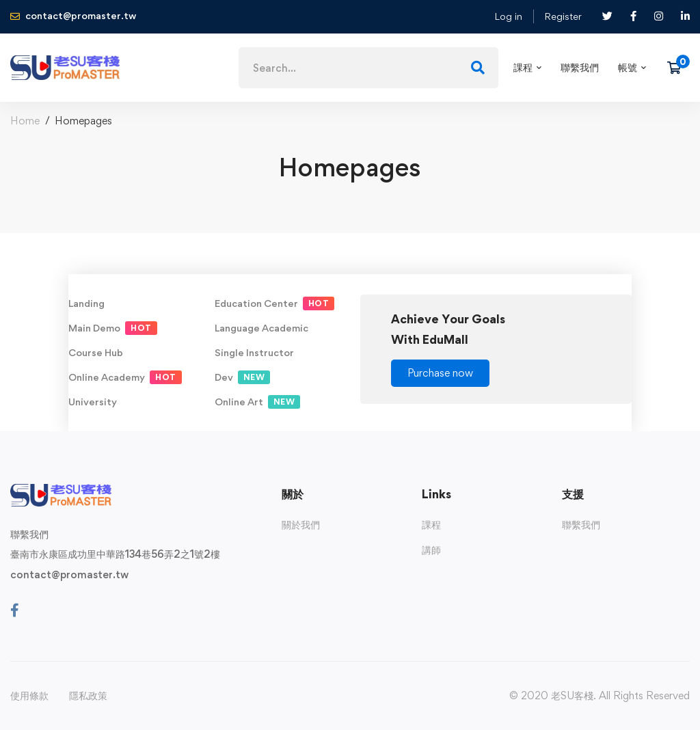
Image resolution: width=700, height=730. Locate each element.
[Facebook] (15, 610)
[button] (440, 373)
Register (563, 16)
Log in (508, 16)
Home (25, 121)
